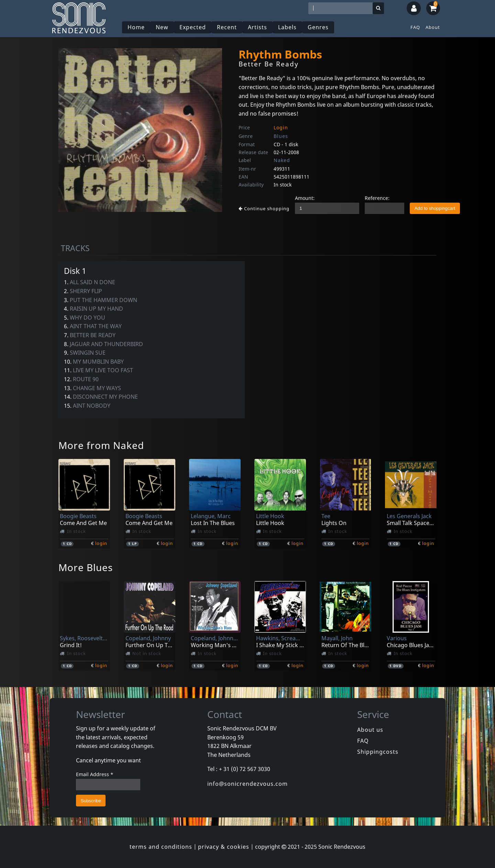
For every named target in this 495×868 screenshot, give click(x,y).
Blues (281, 136)
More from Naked (101, 445)
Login (281, 127)
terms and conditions (161, 847)
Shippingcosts (378, 752)
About (433, 27)
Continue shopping (264, 208)
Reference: (377, 198)
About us (370, 730)
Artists (257, 27)
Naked (282, 160)
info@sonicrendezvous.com (247, 784)
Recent (227, 27)
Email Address (95, 774)
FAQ (415, 27)
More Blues (86, 567)
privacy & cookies (224, 847)
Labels (287, 27)
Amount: (305, 198)
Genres (318, 27)
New (162, 27)
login (101, 543)
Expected (193, 27)
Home (136, 27)
